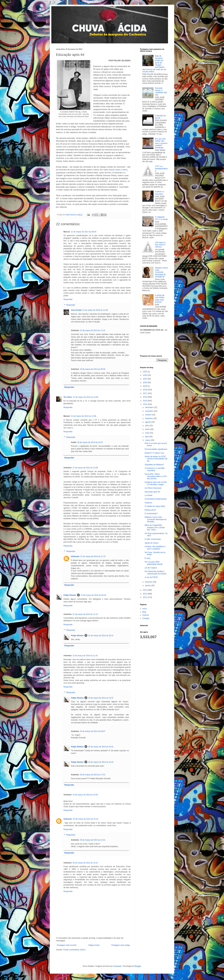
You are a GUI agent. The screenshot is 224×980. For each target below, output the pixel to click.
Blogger (138, 966)
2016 (145, 397)
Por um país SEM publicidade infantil (154, 563)
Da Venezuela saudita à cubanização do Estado (156, 572)
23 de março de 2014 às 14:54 (85, 795)
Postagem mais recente (67, 945)
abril (147, 437)
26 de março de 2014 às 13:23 (85, 863)
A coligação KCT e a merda (161, 218)
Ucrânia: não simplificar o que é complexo (155, 548)
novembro (150, 411)
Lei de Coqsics (151, 568)
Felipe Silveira (70, 595)
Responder (68, 299)
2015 (145, 401)
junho (148, 429)
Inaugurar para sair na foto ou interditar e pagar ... (156, 483)
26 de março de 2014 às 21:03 (90, 442)
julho (147, 426)
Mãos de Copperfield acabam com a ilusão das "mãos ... (155, 527)
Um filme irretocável (153, 488)
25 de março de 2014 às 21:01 (93, 840)
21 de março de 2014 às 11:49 (95, 310)
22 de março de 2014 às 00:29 (93, 595)
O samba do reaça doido (155, 506)
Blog (144, 612)
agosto (148, 422)
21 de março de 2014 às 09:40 (84, 232)
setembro (149, 418)
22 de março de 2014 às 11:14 (85, 614)
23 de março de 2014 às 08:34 (93, 369)
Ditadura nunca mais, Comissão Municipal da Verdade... (155, 519)
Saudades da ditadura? (154, 465)
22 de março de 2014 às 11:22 (93, 330)
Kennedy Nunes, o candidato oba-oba (161, 91)
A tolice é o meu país (160, 193)
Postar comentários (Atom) (74, 950)
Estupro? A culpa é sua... (155, 453)
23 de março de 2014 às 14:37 (101, 698)
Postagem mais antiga (121, 945)
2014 (145, 404)
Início (145, 609)
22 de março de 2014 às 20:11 (101, 636)
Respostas (71, 305)
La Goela (148, 495)
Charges (146, 618)
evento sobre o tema (118, 170)
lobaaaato (118, 966)
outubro (149, 415)
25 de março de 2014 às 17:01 (93, 775)
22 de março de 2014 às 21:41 (85, 656)
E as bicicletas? (151, 514)
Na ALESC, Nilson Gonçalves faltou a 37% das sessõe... (156, 476)
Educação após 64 (152, 492)
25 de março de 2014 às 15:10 (85, 819)
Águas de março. (152, 543)
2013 (145, 590)
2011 (145, 597)
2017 (145, 393)
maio (147, 433)
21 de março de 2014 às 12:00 (85, 397)
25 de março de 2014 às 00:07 (93, 731)
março (148, 440)
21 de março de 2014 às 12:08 (83, 416)
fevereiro (149, 582)
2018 (145, 390)
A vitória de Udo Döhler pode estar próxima (160, 299)
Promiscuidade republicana (156, 449)
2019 (145, 386)
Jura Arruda (76, 310)
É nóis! (148, 558)
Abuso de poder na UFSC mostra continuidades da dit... (156, 459)
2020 (145, 383)
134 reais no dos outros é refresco (160, 245)
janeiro (148, 586)
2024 (145, 375)
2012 (145, 594)
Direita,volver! (150, 510)
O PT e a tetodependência (161, 169)
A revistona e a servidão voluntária (155, 469)
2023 (145, 379)
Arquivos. (149, 503)
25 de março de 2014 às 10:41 (101, 747)
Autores (146, 615)
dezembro (150, 407)
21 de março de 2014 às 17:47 (93, 556)
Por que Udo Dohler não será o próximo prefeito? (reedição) (161, 143)
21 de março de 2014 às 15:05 (85, 468)
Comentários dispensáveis (156, 499)
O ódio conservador (153, 539)
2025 (145, 372)
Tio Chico (68, 397)
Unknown (75, 556)
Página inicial (94, 945)
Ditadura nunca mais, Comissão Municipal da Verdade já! (161, 272)
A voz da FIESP (151, 577)
